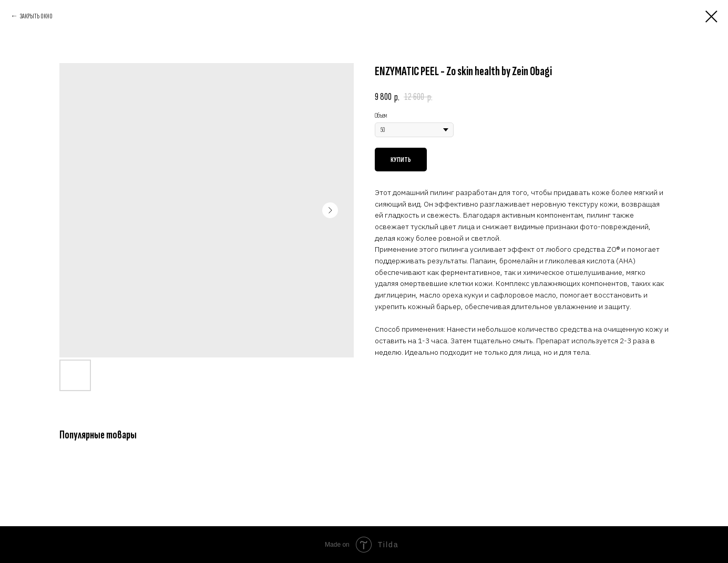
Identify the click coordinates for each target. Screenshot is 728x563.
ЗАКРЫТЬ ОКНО (36, 16)
